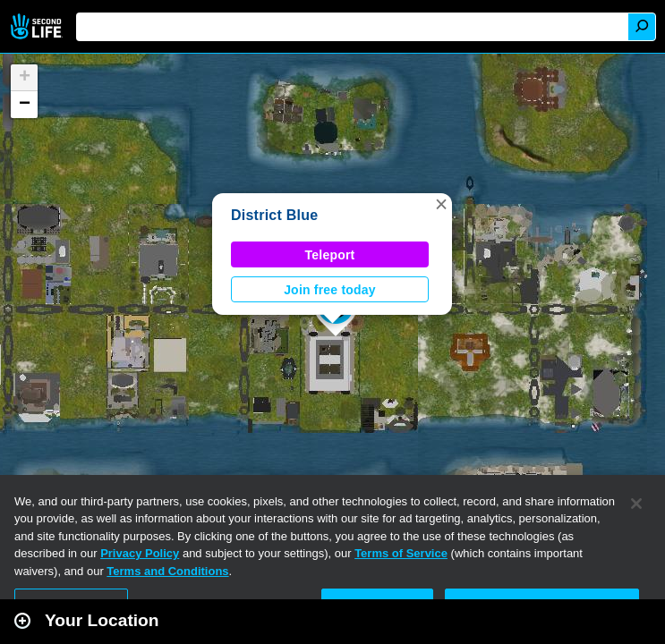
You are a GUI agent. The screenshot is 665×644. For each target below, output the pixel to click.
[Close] (636, 504)
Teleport (330, 255)
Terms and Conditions (167, 571)
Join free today (330, 290)
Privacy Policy (140, 553)
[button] (441, 204)
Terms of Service (401, 553)
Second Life (38, 26)
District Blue (274, 215)
